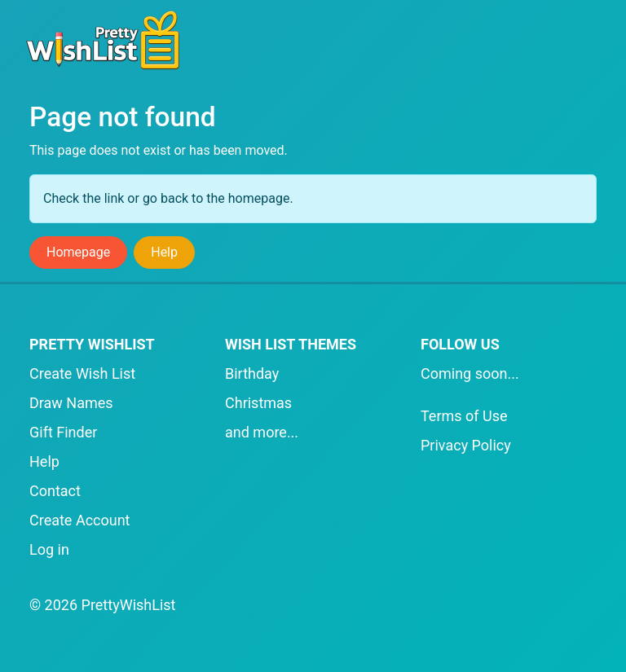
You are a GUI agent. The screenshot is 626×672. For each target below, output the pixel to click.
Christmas (258, 403)
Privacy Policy (466, 445)
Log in (49, 549)
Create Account (80, 520)
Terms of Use (464, 416)
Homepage (78, 252)
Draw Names (71, 403)
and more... (262, 432)
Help (164, 252)
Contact (55, 491)
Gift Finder (63, 432)
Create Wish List (82, 373)
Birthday (252, 373)
